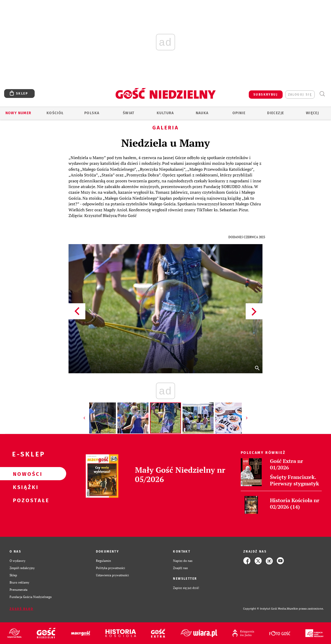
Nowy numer (18, 113)
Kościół (55, 113)
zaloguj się (300, 95)
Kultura (165, 113)
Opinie (239, 113)
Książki (25, 487)
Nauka (202, 113)
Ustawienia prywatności (112, 575)
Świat (129, 113)
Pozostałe (25, 500)
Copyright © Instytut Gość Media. (265, 609)
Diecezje (276, 113)
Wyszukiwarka (322, 94)
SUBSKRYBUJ (266, 95)
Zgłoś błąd (21, 609)
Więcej (312, 113)
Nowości (25, 474)
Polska (92, 113)
